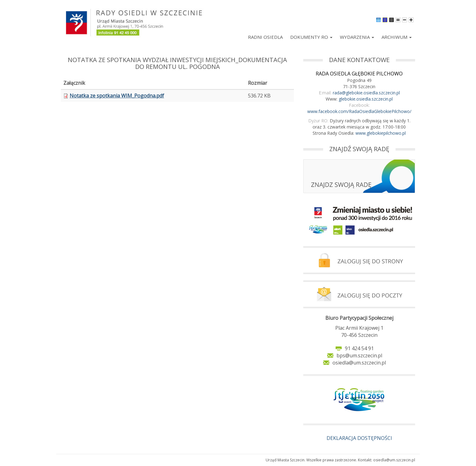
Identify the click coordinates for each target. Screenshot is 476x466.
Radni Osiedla (265, 37)
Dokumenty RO (311, 37)
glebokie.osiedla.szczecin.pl (366, 99)
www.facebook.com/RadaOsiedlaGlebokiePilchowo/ (359, 111)
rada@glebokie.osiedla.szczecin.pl (366, 93)
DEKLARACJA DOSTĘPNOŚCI (359, 438)
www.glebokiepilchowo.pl (381, 133)
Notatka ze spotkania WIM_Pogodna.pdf (117, 96)
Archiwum (397, 37)
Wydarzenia (357, 37)
